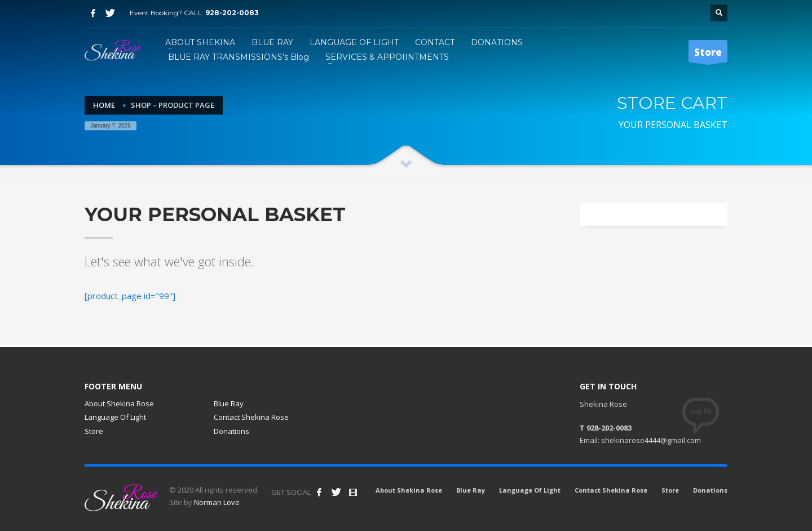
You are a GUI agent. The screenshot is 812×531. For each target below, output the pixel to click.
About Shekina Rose (119, 403)
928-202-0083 (232, 13)
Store (94, 431)
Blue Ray (229, 403)
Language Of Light (115, 417)
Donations (231, 431)
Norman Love (217, 502)
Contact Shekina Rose (251, 417)
